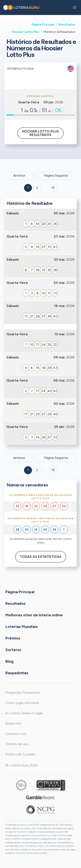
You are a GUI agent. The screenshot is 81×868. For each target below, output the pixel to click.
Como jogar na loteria (22, 703)
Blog (9, 661)
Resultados (67, 24)
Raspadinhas (17, 673)
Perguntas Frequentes (23, 693)
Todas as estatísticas (41, 557)
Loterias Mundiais (22, 627)
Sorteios (13, 650)
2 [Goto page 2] (37, 188)
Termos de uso (17, 744)
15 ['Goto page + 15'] (53, 188)
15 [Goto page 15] (53, 470)
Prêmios (13, 638)
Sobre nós (13, 723)
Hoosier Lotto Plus (26, 32)
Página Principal (43, 24)
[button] (75, 8)
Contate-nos (16, 734)
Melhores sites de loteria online (34, 615)
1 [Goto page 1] (28, 188)
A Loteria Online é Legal (24, 713)
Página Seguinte (56, 176)
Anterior (19, 176)
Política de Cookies (20, 754)
